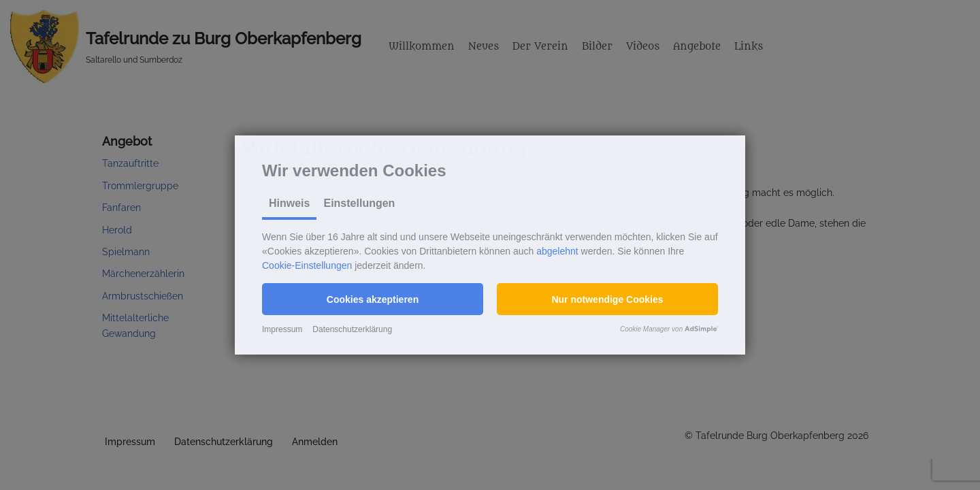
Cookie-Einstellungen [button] (307, 265)
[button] (373, 299)
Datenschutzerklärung (352, 329)
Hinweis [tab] (289, 203)
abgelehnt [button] (557, 251)
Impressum (282, 329)
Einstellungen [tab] (359, 203)
